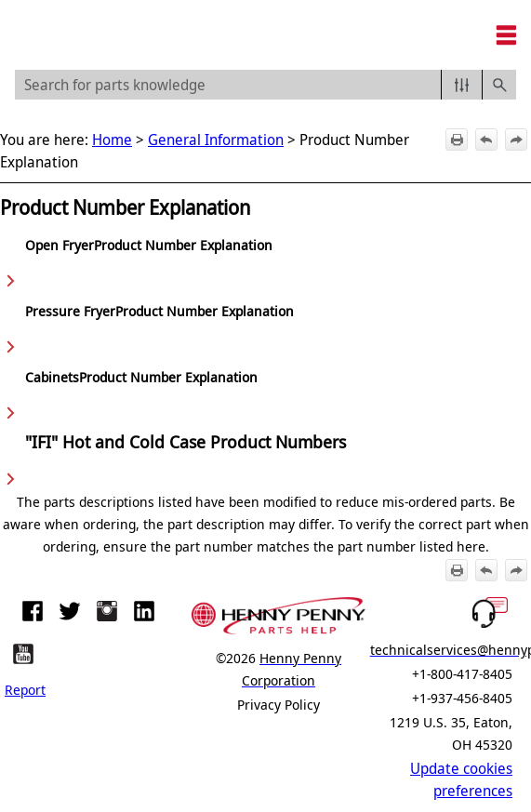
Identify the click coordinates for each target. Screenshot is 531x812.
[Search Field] (265, 85)
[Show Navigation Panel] (506, 35)
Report (25, 689)
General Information (216, 140)
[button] (462, 85)
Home (112, 140)
